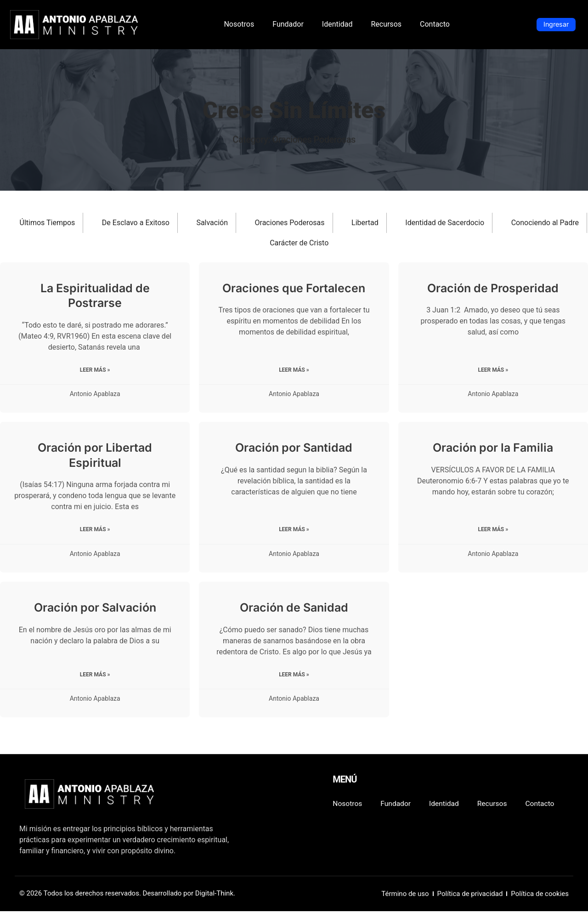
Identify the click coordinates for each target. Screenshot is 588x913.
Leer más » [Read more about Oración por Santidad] (294, 531)
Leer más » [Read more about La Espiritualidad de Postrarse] (95, 370)
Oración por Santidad (294, 448)
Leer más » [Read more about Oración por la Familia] (493, 531)
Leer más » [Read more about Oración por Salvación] (95, 676)
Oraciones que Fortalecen (294, 288)
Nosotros (239, 24)
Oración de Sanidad (294, 609)
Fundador (288, 24)
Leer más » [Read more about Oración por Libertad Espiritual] (95, 531)
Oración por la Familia (493, 448)
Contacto (435, 24)
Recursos (386, 24)
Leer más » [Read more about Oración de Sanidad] (294, 676)
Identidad (337, 24)
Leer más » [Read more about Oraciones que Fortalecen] (294, 370)
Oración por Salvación (95, 609)
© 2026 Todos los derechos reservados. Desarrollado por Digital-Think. (127, 895)
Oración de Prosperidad (493, 288)
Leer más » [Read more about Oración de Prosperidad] (493, 370)
